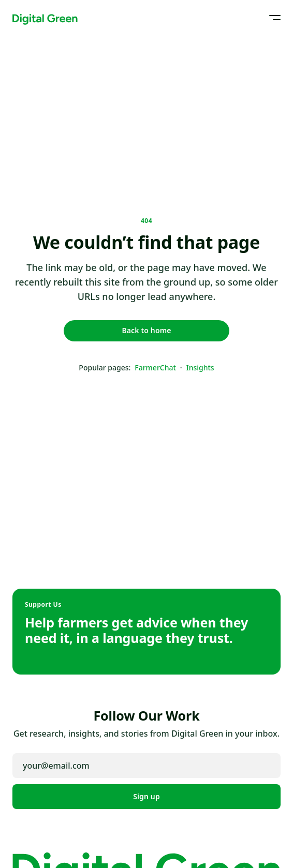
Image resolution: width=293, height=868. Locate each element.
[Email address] (146, 766)
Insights (200, 368)
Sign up (146, 796)
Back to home (146, 330)
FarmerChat (155, 368)
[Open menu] (272, 17)
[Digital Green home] (45, 17)
